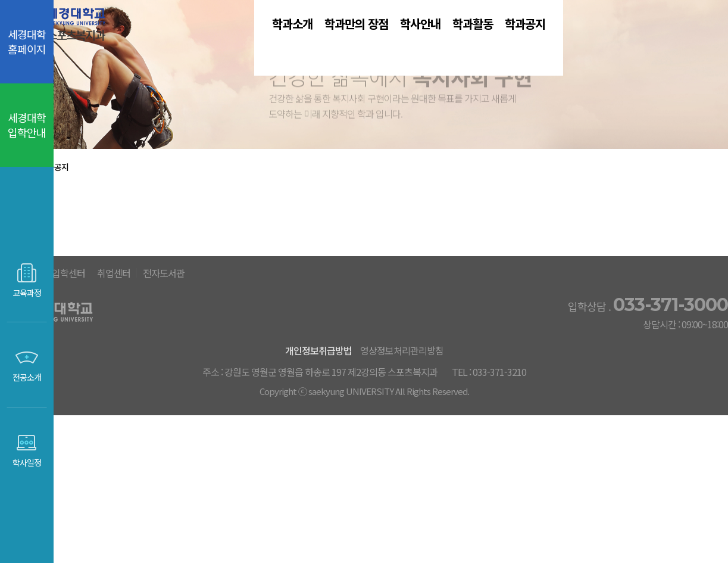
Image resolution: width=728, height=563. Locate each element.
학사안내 (450, 41)
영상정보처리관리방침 (436, 474)
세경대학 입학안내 (27, 125)
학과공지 (621, 41)
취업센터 (363, 397)
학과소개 (250, 41)
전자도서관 (432, 397)
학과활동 (536, 41)
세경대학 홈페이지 (27, 41)
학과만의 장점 (350, 41)
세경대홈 (236, 397)
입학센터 (299, 397)
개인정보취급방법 (336, 474)
